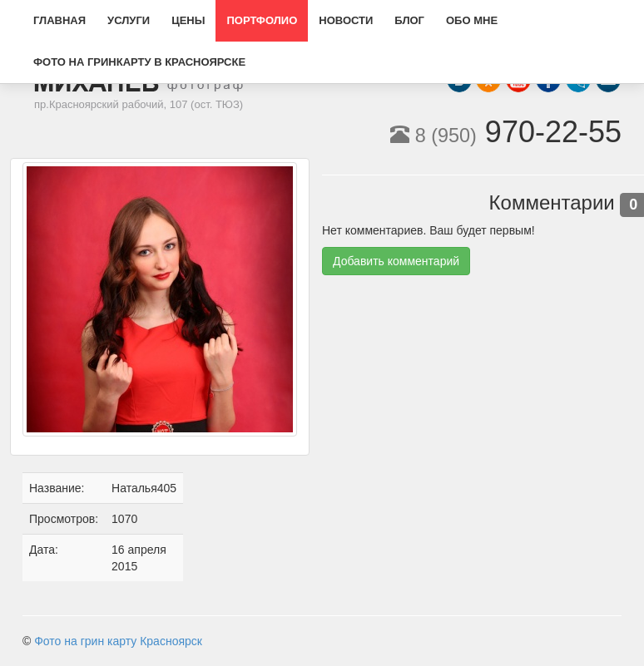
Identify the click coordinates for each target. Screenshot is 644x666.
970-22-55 (506, 132)
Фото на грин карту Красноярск (118, 641)
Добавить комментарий (396, 261)
